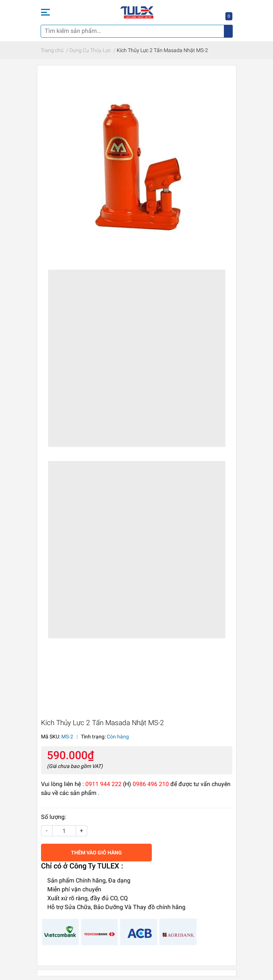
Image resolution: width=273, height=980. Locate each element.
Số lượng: (54, 817)
